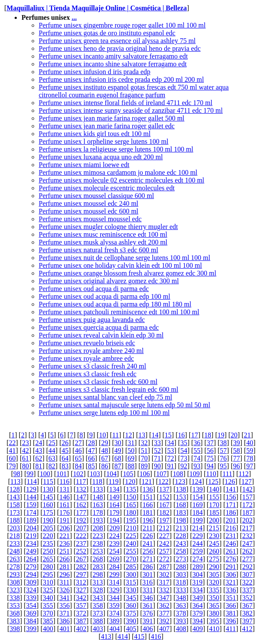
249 (31, 551)
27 (78, 443)
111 (227, 474)
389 (114, 621)
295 (48, 574)
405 (131, 629)
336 (231, 590)
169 (197, 505)
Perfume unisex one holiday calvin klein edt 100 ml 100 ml (120, 265)
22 (12, 443)
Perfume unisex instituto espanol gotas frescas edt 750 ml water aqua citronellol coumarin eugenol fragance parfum (134, 91)
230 (214, 536)
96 (237, 466)
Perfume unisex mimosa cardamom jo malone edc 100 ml (118, 172)
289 (197, 567)
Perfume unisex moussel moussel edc (90, 219)
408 (181, 629)
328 (98, 590)
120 (130, 481)
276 (231, 559)
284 (114, 567)
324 (31, 590)
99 (30, 474)
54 (184, 450)
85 (92, 466)
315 (131, 582)
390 (131, 621)
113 (15, 481)
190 (48, 520)
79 (12, 466)
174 (31, 512)
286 (148, 567)
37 (210, 443)
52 (157, 450)
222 (81, 536)
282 (81, 567)
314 (114, 582)
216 (231, 528)
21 (247, 435)
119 (113, 481)
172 (247, 505)
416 (156, 636)
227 (164, 536)
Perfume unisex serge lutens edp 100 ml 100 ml (104, 413)
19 (221, 435)
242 (164, 543)
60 (12, 458)
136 (148, 489)
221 (65, 536)
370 (48, 613)
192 (81, 520)
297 (81, 574)
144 (31, 497)
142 (247, 489)
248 (15, 551)
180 (131, 512)
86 (105, 466)
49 (118, 450)
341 (65, 598)
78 (250, 458)
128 (15, 489)
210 (131, 528)
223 (98, 536)
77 (237, 458)
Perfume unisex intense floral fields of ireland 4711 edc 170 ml (126, 103)
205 (48, 528)
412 (247, 629)
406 (148, 629)
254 (114, 551)
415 (139, 636)
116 (64, 481)
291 (231, 567)
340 (48, 598)
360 (131, 605)
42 (25, 450)
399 (31, 629)
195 (131, 520)
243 (181, 543)
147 (81, 497)
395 (214, 621)
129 (31, 489)
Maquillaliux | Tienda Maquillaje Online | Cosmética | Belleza (97, 8)
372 (81, 613)
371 (65, 613)
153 (181, 497)
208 (98, 528)
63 (52, 458)
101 (62, 474)
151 (148, 497)
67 (105, 458)
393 (181, 621)
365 (214, 605)
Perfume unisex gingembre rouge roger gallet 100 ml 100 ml (122, 25)
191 (65, 520)
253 (98, 551)
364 (197, 605)
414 (123, 636)
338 (15, 598)
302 (164, 574)
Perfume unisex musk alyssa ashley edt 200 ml (103, 242)
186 (231, 512)
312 (81, 582)
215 (214, 528)
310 (48, 582)
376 (148, 613)
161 (65, 505)
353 (15, 605)
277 (247, 559)
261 (231, 551)
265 (48, 559)
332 (164, 590)
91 (170, 466)
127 (247, 481)
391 (148, 621)
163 (98, 505)
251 (65, 551)
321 (231, 582)
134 (114, 489)
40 (250, 443)
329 (114, 590)
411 (231, 629)
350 (214, 598)
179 (114, 512)
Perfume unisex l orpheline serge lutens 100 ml (103, 141)
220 (48, 536)
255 (131, 551)
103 (95, 474)
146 (65, 497)
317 (164, 582)
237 (81, 543)
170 (214, 505)
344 (114, 598)
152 (164, 497)
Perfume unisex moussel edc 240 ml (89, 203)
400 (48, 629)
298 (98, 574)
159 (31, 505)
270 (131, 559)
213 (181, 528)
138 (181, 489)
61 (25, 458)
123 (180, 481)
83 (65, 466)
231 (231, 536)
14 (155, 435)
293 (15, 574)
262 (247, 551)
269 (114, 559)
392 (164, 621)
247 (247, 543)
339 (31, 598)
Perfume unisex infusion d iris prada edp (95, 72)
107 (161, 474)
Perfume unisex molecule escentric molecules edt (107, 188)
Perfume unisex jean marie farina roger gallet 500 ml (112, 118)
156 (231, 497)
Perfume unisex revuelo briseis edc (87, 343)
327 (81, 590)
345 (131, 598)
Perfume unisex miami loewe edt (84, 165)
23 (25, 443)
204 (31, 528)
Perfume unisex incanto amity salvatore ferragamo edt (113, 56)
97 (250, 466)
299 (114, 574)
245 (214, 543)
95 (223, 466)
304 (197, 574)
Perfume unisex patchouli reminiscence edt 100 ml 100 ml (119, 312)
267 (81, 559)
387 (81, 621)
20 (234, 435)
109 (194, 474)
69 (131, 458)
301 (148, 574)
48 (105, 450)
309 (31, 582)
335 (214, 590)
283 (98, 567)
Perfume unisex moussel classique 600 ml (96, 196)
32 (144, 443)
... (74, 17)
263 (15, 559)
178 (98, 512)
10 (102, 435)
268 (98, 559)
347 (164, 598)
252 (81, 551)
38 (223, 443)
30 (118, 443)
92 (184, 466)
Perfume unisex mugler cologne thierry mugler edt (108, 227)
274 (197, 559)
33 (157, 443)
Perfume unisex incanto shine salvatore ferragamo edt (113, 64)
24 (39, 443)
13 (142, 435)
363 (181, 605)
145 (48, 497)
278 (15, 567)
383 (15, 621)
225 (131, 536)
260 (214, 551)
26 (65, 443)
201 (231, 520)
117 (81, 481)
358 (98, 605)
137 (164, 489)
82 (52, 466)
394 (197, 621)
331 (148, 590)
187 (247, 512)
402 (81, 629)
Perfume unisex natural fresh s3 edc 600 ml (99, 250)
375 (131, 613)
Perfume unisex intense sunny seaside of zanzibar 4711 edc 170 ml (131, 110)
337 (247, 590)
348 (181, 598)
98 (17, 474)
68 (118, 458)
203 (15, 528)
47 (92, 450)
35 (184, 443)
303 (181, 574)
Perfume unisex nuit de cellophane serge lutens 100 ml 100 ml (125, 258)
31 (131, 443)
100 (45, 474)
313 (98, 582)
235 (48, 543)
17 (194, 435)
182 (164, 512)
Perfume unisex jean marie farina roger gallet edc (107, 126)
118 (97, 481)
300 (131, 574)
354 (31, 605)
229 (197, 536)
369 (31, 613)
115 (48, 481)
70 (144, 458)
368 (15, 613)
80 (25, 466)
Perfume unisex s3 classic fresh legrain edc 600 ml (108, 389)
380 (214, 613)
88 (131, 466)
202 (247, 520)
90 (157, 466)
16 (181, 435)
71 (157, 458)
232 (247, 536)
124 (197, 481)
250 (48, 551)
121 (147, 481)
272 (164, 559)
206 (65, 528)
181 (148, 512)
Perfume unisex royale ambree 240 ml (91, 351)
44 (52, 450)
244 (197, 543)
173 (15, 512)
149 (114, 497)
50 (131, 450)
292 (247, 567)
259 (197, 551)
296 (65, 574)
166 (148, 505)
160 (48, 505)
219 (31, 536)
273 (181, 559)
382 (247, 613)
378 (181, 613)
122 (163, 481)
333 (181, 590)
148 (98, 497)
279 (31, 567)
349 (197, 598)
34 (170, 443)
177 (81, 512)
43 (39, 450)
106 (145, 474)
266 (65, 559)
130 (48, 489)
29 (105, 443)
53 (170, 450)
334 (197, 590)
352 (247, 598)
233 (15, 543)
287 (164, 567)
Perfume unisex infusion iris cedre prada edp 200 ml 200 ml (121, 79)
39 (237, 443)
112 (244, 474)
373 (98, 613)
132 (81, 489)
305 (214, 574)
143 (15, 497)
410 (214, 629)
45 (65, 450)
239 (114, 543)
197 (164, 520)
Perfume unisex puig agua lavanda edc (92, 320)
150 (131, 497)
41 (12, 450)
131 (65, 489)
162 (81, 505)
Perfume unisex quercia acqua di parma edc (99, 327)
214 (197, 528)
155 (214, 497)
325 (48, 590)
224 (114, 536)
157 (247, 497)
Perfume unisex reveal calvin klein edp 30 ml (101, 335)
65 (78, 458)
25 (52, 443)
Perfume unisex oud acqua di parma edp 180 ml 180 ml (115, 304)
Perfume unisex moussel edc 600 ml (89, 211)
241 (148, 543)
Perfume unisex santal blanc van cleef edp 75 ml (105, 397)
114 (32, 481)
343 (98, 598)
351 (231, 598)
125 (213, 481)
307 (247, 574)
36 (197, 443)
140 (214, 489)
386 (65, 621)
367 (247, 605)
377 (164, 613)
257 (164, 551)
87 (118, 466)
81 (39, 466)
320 (214, 582)
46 (78, 450)
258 (181, 551)
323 (15, 590)
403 (98, 629)
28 (92, 443)
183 (181, 512)
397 (247, 621)
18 (208, 435)
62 (39, 458)
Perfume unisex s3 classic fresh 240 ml (92, 366)
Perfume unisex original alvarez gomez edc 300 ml (109, 281)
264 (31, 559)
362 (164, 605)
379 (197, 613)
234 (31, 543)
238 (98, 543)
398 (15, 629)
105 (128, 474)
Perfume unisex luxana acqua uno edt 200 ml (101, 157)
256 (148, 551)
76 (223, 458)
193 (98, 520)
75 (210, 458)
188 (15, 520)
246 (231, 543)
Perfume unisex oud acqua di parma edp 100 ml (105, 296)
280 (48, 567)
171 (231, 505)
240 (131, 543)
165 (131, 505)
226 (148, 536)
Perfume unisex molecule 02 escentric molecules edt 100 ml (122, 180)
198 (181, 520)
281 (65, 567)
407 (164, 629)
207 (81, 528)
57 (223, 450)
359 (114, 605)
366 (231, 605)
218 (15, 536)
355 (48, 605)
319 (197, 582)
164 (114, 505)
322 (247, 582)
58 (237, 450)
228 (181, 536)
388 (98, 621)
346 (148, 598)
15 (168, 435)
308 (15, 582)
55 (197, 450)
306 (231, 574)
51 (144, 450)
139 (197, 489)
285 (131, 567)
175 (48, 512)
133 (98, 489)
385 (48, 621)
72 (170, 458)
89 (144, 466)
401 (65, 629)
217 (247, 528)
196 (148, 520)
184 (197, 512)
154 (197, 497)
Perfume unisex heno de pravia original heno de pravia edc (120, 48)
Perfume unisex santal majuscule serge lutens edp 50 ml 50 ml (125, 405)
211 (147, 528)
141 (231, 489)
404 (114, 629)
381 (231, 613)
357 (81, 605)
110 (211, 474)
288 (181, 567)
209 (114, 528)
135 (131, 489)
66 (92, 458)
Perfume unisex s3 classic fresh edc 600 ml (98, 382)
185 (214, 512)
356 (65, 605)
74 (197, 458)
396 (231, 621)
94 (210, 466)
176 (65, 512)
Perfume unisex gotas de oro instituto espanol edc (107, 33)
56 (210, 450)
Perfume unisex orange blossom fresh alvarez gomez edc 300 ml (128, 273)
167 (164, 505)
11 (116, 435)
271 (148, 559)
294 (31, 574)
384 (31, 621)
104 (111, 474)
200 (214, 520)
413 (106, 636)
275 (214, 559)
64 (65, 458)
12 (129, 435)
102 (78, 474)
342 (81, 598)
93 (197, 466)
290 (214, 567)
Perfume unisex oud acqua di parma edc (94, 289)
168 (181, 505)
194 (114, 520)
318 (181, 582)
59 (250, 450)
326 (65, 590)
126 (230, 481)
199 (197, 520)
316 (148, 582)
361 (148, 605)
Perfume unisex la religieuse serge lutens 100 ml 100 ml (116, 149)
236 (65, 543)
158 (15, 505)
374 (114, 613)
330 (131, 590)
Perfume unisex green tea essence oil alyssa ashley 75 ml (117, 41)
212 (164, 528)
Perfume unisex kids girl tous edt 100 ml (95, 134)
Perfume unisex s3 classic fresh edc (88, 374)
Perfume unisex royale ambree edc (86, 358)
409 (197, 629)
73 (184, 458)
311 (64, 582)
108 (178, 474)
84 (78, 466)
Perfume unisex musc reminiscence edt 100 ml (103, 234)
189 (31, 520)
